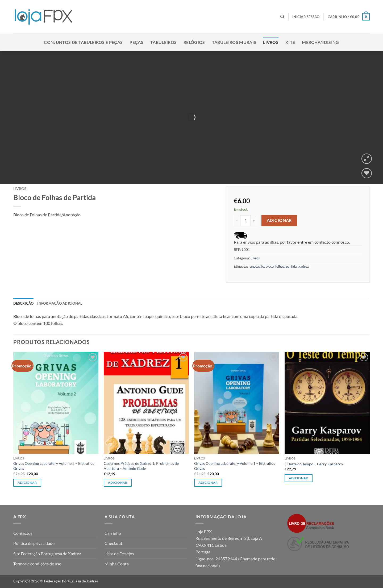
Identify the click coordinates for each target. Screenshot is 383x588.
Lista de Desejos (119, 554)
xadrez (304, 266)
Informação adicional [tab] (60, 303)
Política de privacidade (34, 543)
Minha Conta (117, 564)
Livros (271, 42)
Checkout (113, 543)
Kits (290, 42)
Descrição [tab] (23, 303)
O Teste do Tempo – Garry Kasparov (314, 464)
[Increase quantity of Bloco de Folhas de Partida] (254, 220)
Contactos (23, 533)
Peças (136, 42)
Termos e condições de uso (37, 564)
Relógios (194, 42)
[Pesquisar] (282, 17)
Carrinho (113, 533)
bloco (270, 266)
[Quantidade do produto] (245, 220)
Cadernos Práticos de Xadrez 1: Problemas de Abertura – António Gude (141, 466)
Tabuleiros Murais (234, 42)
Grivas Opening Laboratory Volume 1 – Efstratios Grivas (235, 466)
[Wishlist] (367, 173)
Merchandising (320, 42)
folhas (280, 266)
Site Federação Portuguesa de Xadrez (47, 554)
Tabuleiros (163, 42)
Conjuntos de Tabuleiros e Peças (83, 42)
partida (291, 266)
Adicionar (279, 220)
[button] (306, 17)
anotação (257, 266)
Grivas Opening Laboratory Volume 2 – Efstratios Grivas (54, 466)
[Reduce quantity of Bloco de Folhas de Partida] (237, 220)
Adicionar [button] (27, 483)
